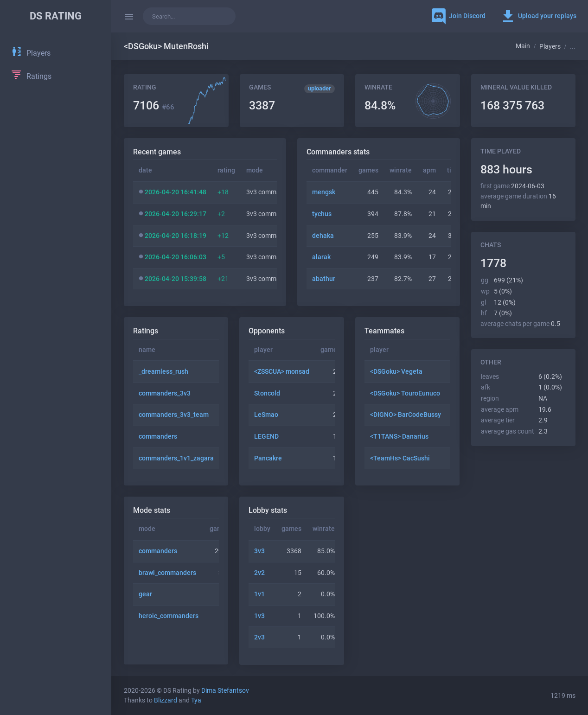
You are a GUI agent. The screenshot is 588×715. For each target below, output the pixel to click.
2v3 (259, 637)
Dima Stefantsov (225, 691)
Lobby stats (268, 510)
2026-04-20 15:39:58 (176, 279)
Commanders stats (338, 152)
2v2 (259, 573)
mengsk (324, 192)
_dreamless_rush (163, 372)
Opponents (267, 331)
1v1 (259, 594)
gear (145, 594)
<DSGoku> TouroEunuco (405, 393)
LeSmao (266, 415)
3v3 (259, 551)
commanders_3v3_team (174, 415)
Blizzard (166, 700)
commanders (158, 437)
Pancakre (268, 458)
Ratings (146, 331)
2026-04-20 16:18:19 (176, 236)
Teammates (384, 331)
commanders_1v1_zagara (176, 458)
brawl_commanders (167, 573)
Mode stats (152, 510)
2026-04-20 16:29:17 (176, 214)
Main (523, 46)
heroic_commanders (169, 616)
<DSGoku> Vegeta (396, 372)
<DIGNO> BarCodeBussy (406, 415)
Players (550, 47)
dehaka (323, 236)
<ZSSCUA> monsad (282, 372)
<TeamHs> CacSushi (400, 458)
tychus (322, 214)
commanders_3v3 (165, 393)
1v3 (259, 616)
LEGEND (266, 437)
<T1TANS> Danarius (399, 437)
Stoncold (267, 393)
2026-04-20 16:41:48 (176, 192)
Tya (196, 700)
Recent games (157, 152)
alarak (321, 257)
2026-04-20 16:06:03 (176, 257)
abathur (324, 279)
